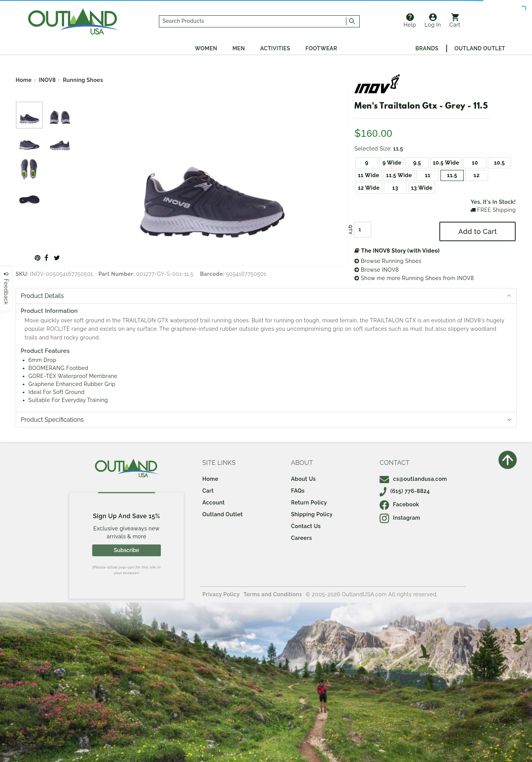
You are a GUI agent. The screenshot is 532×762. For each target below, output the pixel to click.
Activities (275, 48)
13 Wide (422, 188)
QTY (350, 230)
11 (428, 175)
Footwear (321, 48)
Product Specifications (52, 420)
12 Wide (369, 188)
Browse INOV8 (377, 270)
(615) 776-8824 (405, 491)
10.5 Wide (446, 163)
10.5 (499, 163)
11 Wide (369, 175)
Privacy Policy (221, 594)
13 (395, 188)
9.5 (417, 163)
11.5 (452, 175)
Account (214, 503)
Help (410, 21)
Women (206, 48)
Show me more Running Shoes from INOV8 (414, 278)
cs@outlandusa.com (413, 479)
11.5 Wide (399, 175)
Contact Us (306, 526)
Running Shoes (83, 80)
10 (475, 163)
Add (478, 231)
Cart (455, 21)
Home (24, 80)
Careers (302, 538)
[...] (253, 21)
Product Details (42, 296)
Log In (433, 21)
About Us (304, 479)
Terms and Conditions (273, 594)
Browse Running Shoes (388, 261)
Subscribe (127, 550)
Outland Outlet (480, 48)
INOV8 (47, 80)
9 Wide (392, 163)
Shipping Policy (312, 514)
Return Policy (309, 503)
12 (477, 175)
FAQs (298, 491)
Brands (427, 48)
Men (239, 48)
